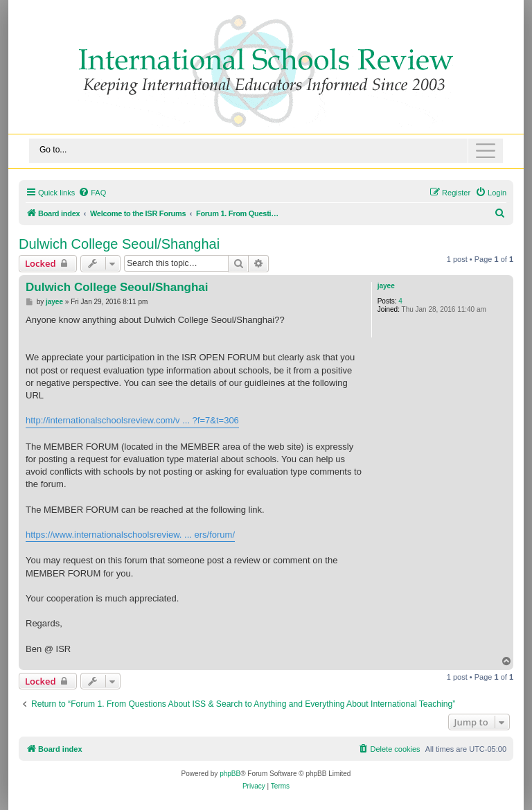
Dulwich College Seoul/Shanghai (119, 244)
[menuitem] (92, 193)
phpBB (230, 774)
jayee (386, 286)
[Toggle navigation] (266, 151)
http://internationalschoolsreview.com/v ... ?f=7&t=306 (132, 420)
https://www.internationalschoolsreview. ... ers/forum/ (130, 535)
